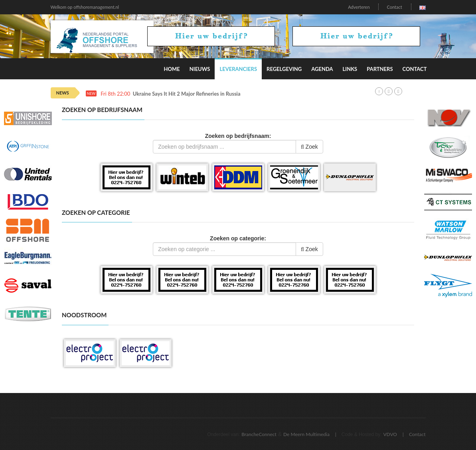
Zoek (309, 147)
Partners (380, 69)
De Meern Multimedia (306, 434)
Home (172, 69)
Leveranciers (238, 69)
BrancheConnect (259, 434)
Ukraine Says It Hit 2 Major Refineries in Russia (187, 94)
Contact (394, 7)
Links (350, 69)
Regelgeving (284, 69)
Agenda (322, 69)
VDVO (390, 434)
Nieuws (200, 69)
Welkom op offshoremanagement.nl (85, 7)
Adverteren (359, 7)
